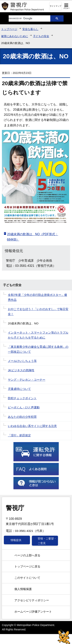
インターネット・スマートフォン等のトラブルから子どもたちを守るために (38, 335)
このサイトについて (27, 578)
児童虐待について (19, 389)
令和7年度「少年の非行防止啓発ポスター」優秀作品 (37, 297)
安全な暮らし (30, 29)
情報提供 (16, 540)
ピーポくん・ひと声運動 (24, 407)
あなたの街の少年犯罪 (22, 417)
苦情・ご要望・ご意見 (47, 541)
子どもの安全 (41, 36)
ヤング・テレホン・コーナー (27, 380)
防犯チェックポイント (22, 398)
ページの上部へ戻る (27, 555)
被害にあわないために (15, 36)
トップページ (9, 29)
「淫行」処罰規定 (19, 435)
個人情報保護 (23, 589)
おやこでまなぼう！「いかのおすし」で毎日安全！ (38, 311)
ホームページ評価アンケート (33, 612)
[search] (26, 18)
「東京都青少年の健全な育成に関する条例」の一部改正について (38, 349)
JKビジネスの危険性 (21, 370)
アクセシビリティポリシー (32, 600)
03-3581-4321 (24, 531)
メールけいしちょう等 (22, 361)
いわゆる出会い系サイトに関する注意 (32, 426)
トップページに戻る (27, 566)
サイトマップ (55, 6)
